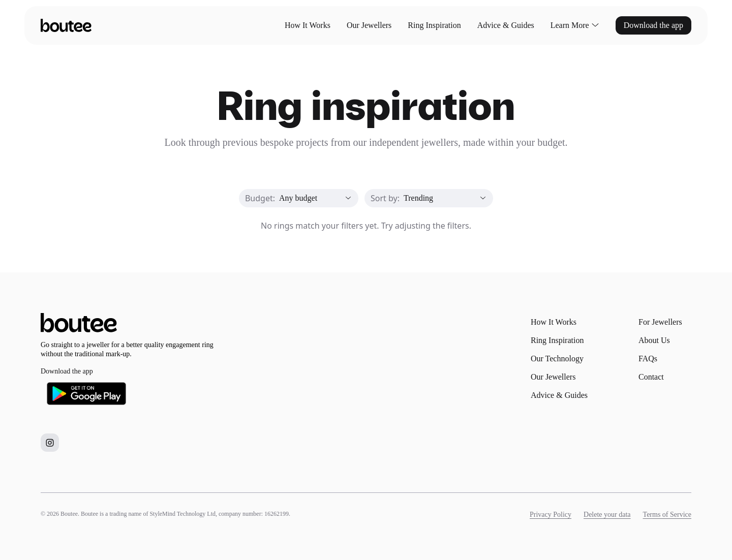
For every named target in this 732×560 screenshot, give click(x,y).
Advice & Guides (506, 25)
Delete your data (607, 515)
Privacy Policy (551, 515)
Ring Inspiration (434, 25)
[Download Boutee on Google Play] (86, 394)
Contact (651, 377)
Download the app (653, 25)
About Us (654, 340)
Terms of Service (667, 515)
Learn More (575, 25)
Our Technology (557, 359)
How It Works (308, 25)
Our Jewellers (369, 25)
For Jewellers (660, 322)
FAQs (648, 359)
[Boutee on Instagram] (50, 443)
